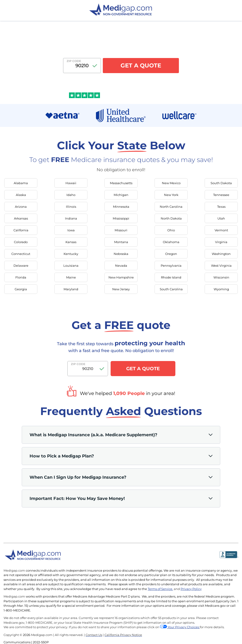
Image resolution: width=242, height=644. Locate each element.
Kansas (71, 242)
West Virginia (221, 266)
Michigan (121, 195)
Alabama (21, 183)
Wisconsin (221, 277)
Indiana (71, 218)
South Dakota (221, 183)
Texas (221, 207)
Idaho (71, 195)
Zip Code (74, 61)
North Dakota (171, 218)
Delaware (21, 266)
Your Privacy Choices (184, 627)
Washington (221, 254)
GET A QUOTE (141, 65)
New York (171, 195)
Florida (21, 277)
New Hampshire (121, 277)
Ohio (171, 230)
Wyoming (221, 289)
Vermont (221, 230)
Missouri (121, 230)
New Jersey (121, 289)
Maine (71, 277)
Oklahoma (171, 242)
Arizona (21, 207)
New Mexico (171, 183)
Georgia (21, 289)
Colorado (21, 242)
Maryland (71, 289)
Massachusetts (121, 183)
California (21, 230)
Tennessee (221, 195)
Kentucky (71, 254)
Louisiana (71, 266)
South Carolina (171, 289)
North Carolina (171, 207)
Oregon (171, 254)
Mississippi (121, 218)
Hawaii (71, 183)
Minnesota (121, 207)
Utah (221, 218)
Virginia (221, 242)
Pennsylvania (171, 266)
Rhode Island (171, 277)
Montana (121, 242)
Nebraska (121, 254)
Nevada (121, 266)
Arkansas (21, 218)
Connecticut (21, 254)
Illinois (71, 207)
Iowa (71, 230)
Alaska (21, 195)
